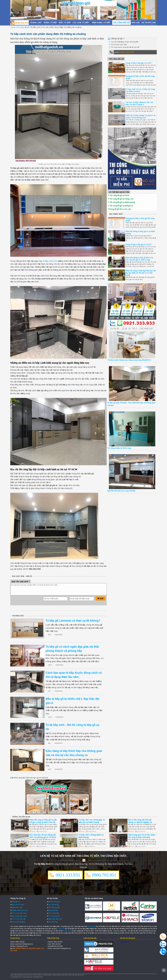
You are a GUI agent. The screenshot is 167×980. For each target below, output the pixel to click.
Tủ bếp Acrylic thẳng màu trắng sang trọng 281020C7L (129, 360)
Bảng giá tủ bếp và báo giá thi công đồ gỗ (140, 77)
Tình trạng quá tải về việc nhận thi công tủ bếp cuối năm (141, 836)
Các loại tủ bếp (81, 22)
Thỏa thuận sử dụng (18, 922)
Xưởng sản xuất (17, 907)
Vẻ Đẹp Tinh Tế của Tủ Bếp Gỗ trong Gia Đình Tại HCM (140, 90)
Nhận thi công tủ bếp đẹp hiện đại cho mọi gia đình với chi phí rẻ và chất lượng (141, 273)
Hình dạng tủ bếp (101, 22)
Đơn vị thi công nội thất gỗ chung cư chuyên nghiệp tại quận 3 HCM (140, 822)
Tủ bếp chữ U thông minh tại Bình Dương (91, 836)
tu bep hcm (61, 929)
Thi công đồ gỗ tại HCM (119, 195)
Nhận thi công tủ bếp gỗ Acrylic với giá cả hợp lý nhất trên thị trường (43, 822)
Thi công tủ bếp (53, 913)
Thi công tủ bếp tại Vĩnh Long (119, 448)
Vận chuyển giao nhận (19, 916)
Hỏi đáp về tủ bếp (54, 902)
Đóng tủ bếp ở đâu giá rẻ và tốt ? (139, 63)
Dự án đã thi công (18, 905)
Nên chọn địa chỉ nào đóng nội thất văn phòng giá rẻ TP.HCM (43, 836)
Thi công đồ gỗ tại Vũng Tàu (121, 199)
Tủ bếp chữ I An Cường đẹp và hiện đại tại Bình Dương (92, 821)
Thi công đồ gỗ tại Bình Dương (122, 202)
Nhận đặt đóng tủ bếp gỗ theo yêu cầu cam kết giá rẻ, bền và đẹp (139, 259)
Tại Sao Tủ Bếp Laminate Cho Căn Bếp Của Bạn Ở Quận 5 (139, 103)
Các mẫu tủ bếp (53, 905)
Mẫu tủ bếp (65, 22)
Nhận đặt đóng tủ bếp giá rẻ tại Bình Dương (140, 232)
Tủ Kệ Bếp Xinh (125, 942)
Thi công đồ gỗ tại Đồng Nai (121, 206)
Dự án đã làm (149, 22)
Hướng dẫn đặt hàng (55, 919)
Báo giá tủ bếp (53, 910)
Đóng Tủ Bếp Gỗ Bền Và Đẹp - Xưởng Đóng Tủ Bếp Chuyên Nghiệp (20, 23)
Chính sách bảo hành (19, 913)
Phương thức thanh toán (20, 910)
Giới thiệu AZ (16, 902)
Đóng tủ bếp (50, 22)
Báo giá (136, 22)
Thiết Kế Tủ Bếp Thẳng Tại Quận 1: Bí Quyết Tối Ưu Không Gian (141, 116)
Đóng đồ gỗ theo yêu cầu (120, 209)
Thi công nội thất (54, 916)
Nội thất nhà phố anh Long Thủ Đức (121, 491)
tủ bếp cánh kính (50, 261)
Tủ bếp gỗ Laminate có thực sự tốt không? (73, 621)
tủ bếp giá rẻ (67, 931)
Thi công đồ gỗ (121, 22)
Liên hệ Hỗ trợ (53, 922)
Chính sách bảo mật (18, 919)
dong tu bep (91, 926)
